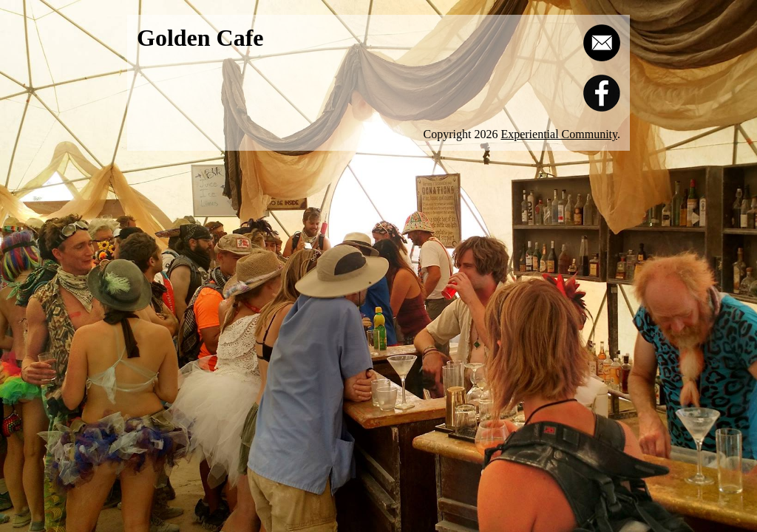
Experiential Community (559, 134)
